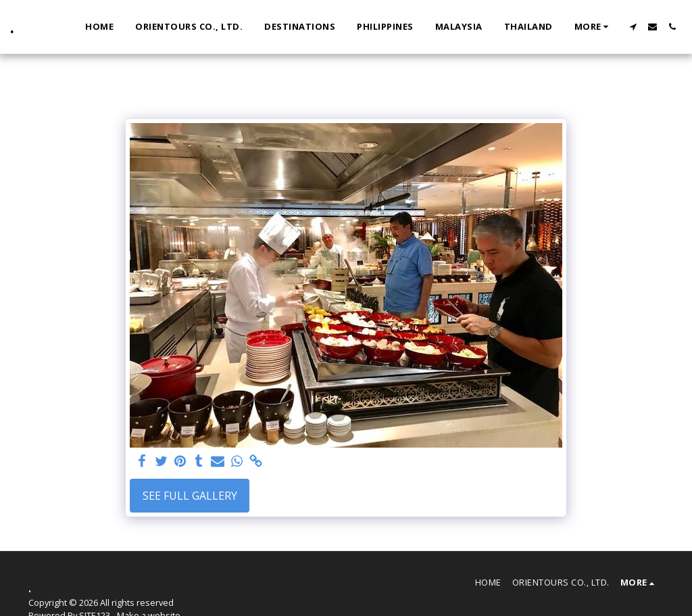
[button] (633, 27)
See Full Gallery (190, 496)
